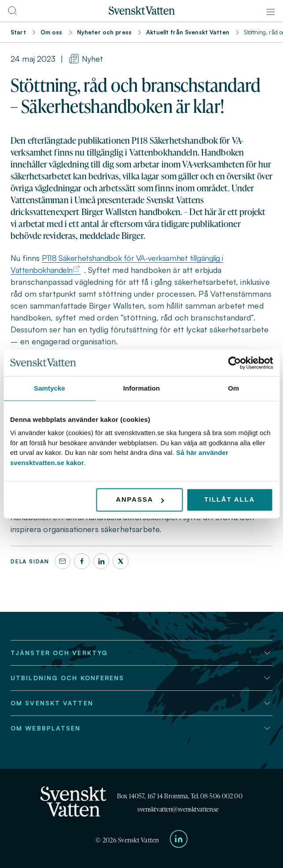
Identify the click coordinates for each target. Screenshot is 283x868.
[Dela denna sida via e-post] (62, 561)
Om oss (51, 32)
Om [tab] (233, 388)
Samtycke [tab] (50, 388)
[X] (121, 561)
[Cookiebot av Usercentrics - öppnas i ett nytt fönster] (234, 363)
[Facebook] (82, 561)
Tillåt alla (230, 499)
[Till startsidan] (142, 12)
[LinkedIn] (101, 561)
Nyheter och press (104, 32)
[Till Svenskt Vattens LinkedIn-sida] (179, 840)
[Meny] (271, 12)
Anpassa (140, 499)
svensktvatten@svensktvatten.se (178, 809)
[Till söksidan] (12, 13)
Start (18, 32)
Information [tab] (142, 388)
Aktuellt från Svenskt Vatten (188, 32)
